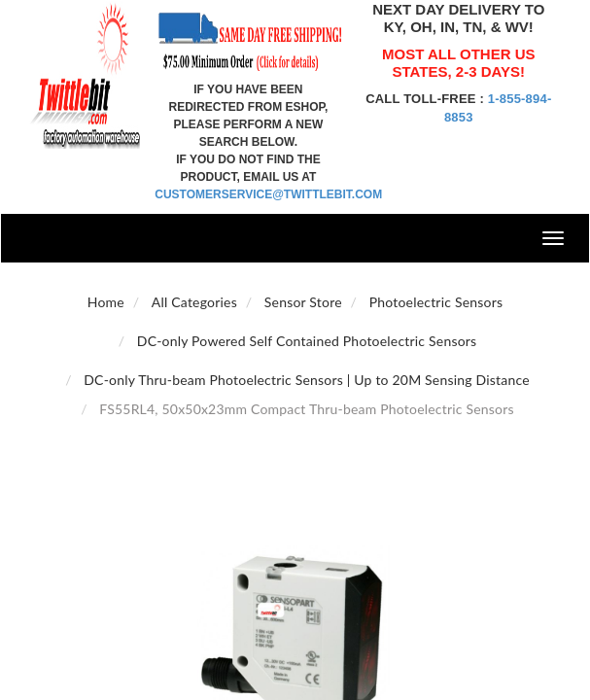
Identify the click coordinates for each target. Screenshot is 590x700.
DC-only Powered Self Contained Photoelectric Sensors (307, 341)
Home (106, 302)
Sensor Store (303, 302)
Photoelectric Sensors (436, 302)
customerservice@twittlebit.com (268, 194)
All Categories (194, 302)
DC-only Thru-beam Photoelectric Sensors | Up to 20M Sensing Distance (307, 380)
